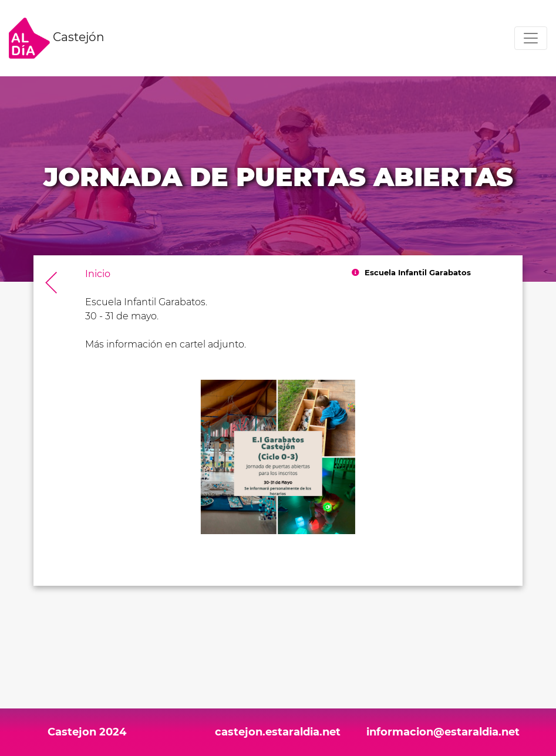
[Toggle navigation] (531, 38)
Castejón (57, 38)
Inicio (98, 274)
